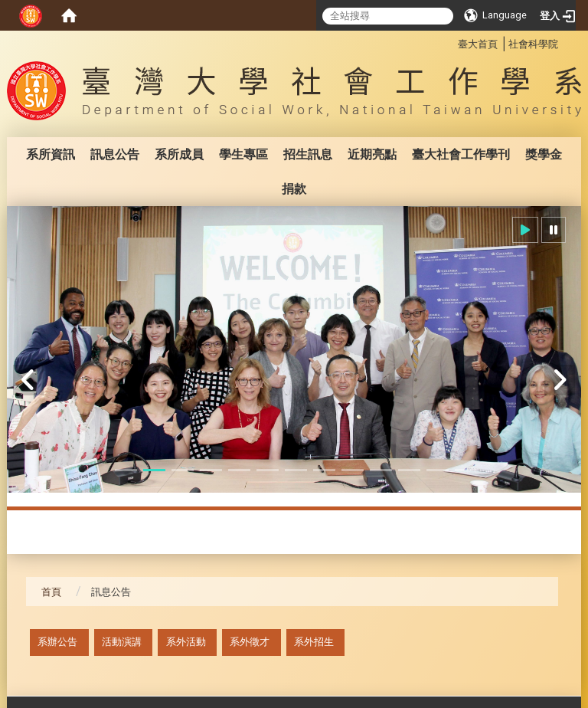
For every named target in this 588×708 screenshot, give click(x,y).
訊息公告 (115, 154)
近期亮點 (372, 154)
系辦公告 (57, 642)
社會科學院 (533, 44)
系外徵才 (250, 642)
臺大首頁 (478, 44)
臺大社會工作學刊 (461, 154)
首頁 (51, 592)
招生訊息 (308, 154)
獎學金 (544, 154)
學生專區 (243, 154)
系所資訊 (51, 154)
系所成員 (179, 154)
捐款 (294, 189)
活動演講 (122, 642)
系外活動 (186, 642)
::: (450, 42)
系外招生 (314, 642)
